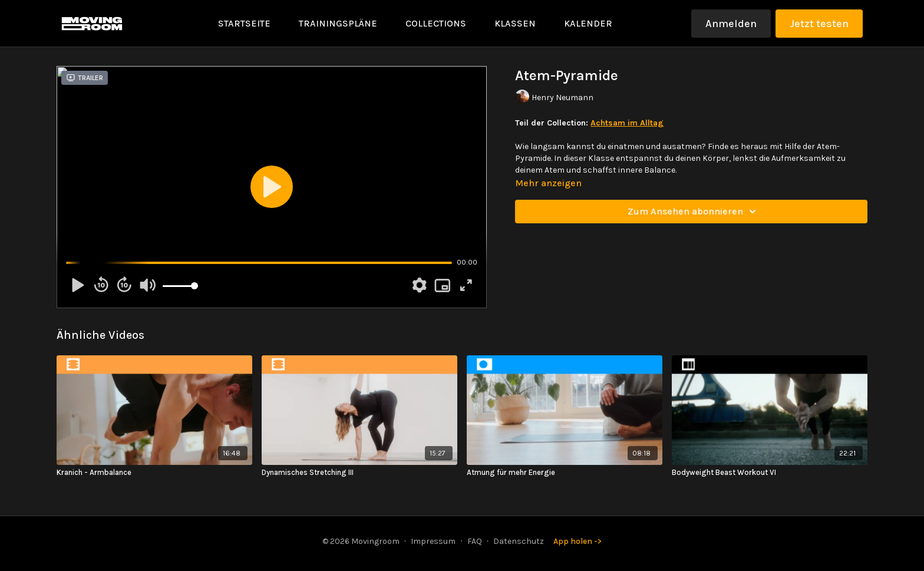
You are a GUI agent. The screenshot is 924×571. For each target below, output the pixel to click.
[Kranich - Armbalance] (154, 473)
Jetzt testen (819, 24)
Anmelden (731, 24)
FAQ (475, 541)
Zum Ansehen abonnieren (694, 212)
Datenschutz (519, 541)
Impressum (433, 541)
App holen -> (577, 541)
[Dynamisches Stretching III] (359, 473)
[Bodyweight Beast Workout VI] (770, 473)
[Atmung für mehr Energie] (565, 473)
